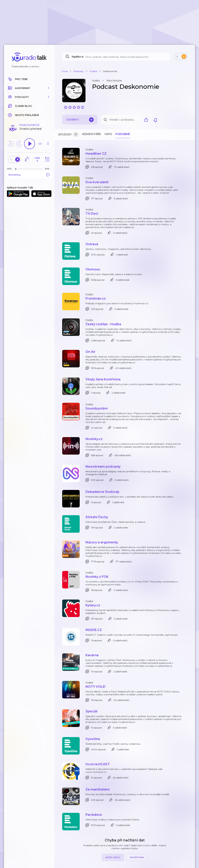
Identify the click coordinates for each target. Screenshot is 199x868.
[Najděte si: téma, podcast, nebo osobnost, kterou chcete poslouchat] (116, 57)
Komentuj (29, 175)
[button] (29, 88)
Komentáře (92, 134)
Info (108, 134)
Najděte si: (78, 57)
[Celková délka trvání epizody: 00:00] (48, 169)
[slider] (16, 169)
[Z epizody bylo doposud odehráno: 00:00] (10, 169)
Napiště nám (137, 857)
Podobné (123, 134)
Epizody (69, 135)
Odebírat (80, 120)
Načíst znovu (113, 857)
